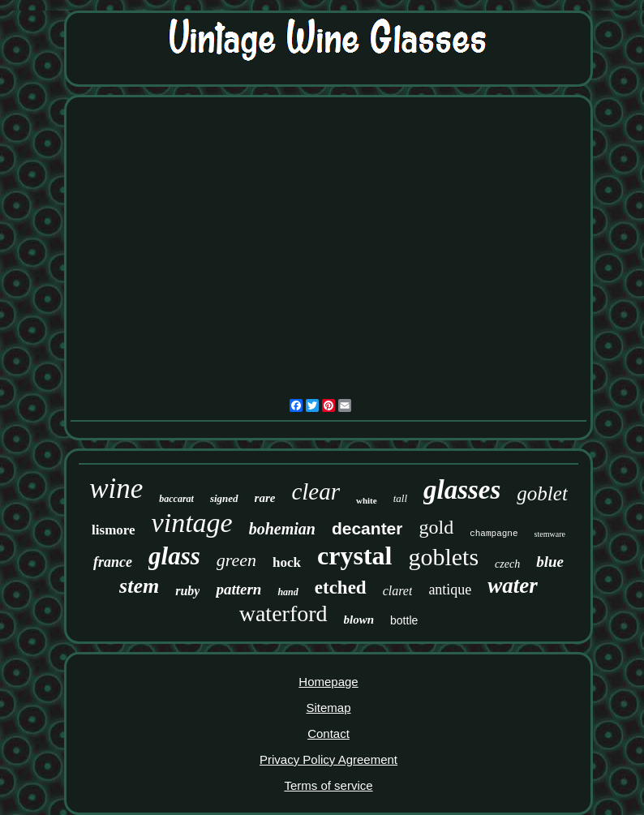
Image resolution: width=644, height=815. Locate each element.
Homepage (328, 682)
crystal (354, 555)
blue (550, 562)
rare (265, 498)
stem (139, 586)
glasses (462, 490)
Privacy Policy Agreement (328, 759)
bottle (404, 620)
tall (400, 498)
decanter (367, 528)
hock (287, 562)
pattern (238, 589)
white (367, 500)
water (513, 586)
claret (398, 591)
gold (436, 527)
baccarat (176, 499)
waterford (283, 613)
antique (450, 590)
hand (288, 592)
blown (359, 620)
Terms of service (328, 785)
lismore (114, 530)
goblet (542, 493)
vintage (192, 523)
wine (116, 489)
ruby (187, 591)
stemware (550, 534)
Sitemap (328, 708)
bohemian (282, 529)
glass (174, 556)
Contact (328, 733)
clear (316, 491)
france (113, 562)
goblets (443, 557)
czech (507, 564)
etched (341, 588)
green (236, 560)
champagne (494, 534)
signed (224, 498)
